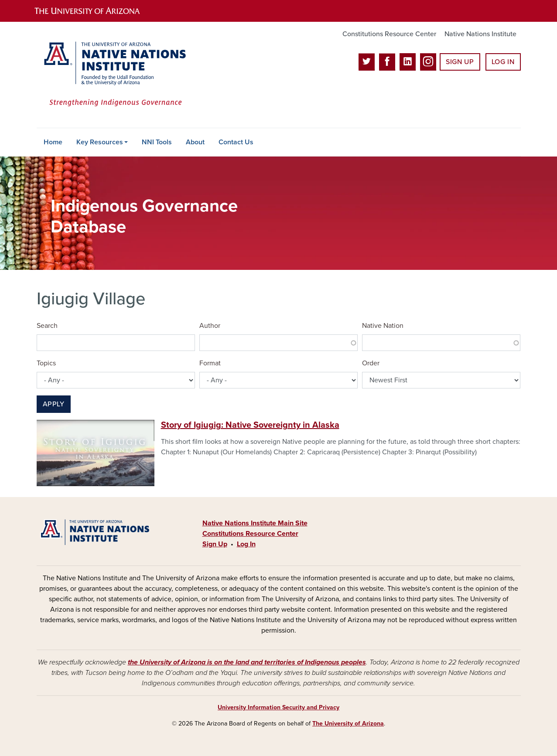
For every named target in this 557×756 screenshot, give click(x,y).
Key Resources (100, 142)
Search (47, 326)
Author (210, 326)
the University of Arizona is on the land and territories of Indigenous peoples (247, 662)
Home (53, 142)
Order (371, 363)
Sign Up (460, 62)
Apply (54, 404)
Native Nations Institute (480, 34)
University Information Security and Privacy (278, 707)
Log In (503, 62)
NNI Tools (157, 142)
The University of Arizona (348, 724)
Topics (46, 363)
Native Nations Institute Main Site (255, 523)
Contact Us (236, 142)
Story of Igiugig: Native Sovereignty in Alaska (250, 425)
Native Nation (383, 326)
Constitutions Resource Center (389, 34)
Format (210, 363)
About (195, 142)
